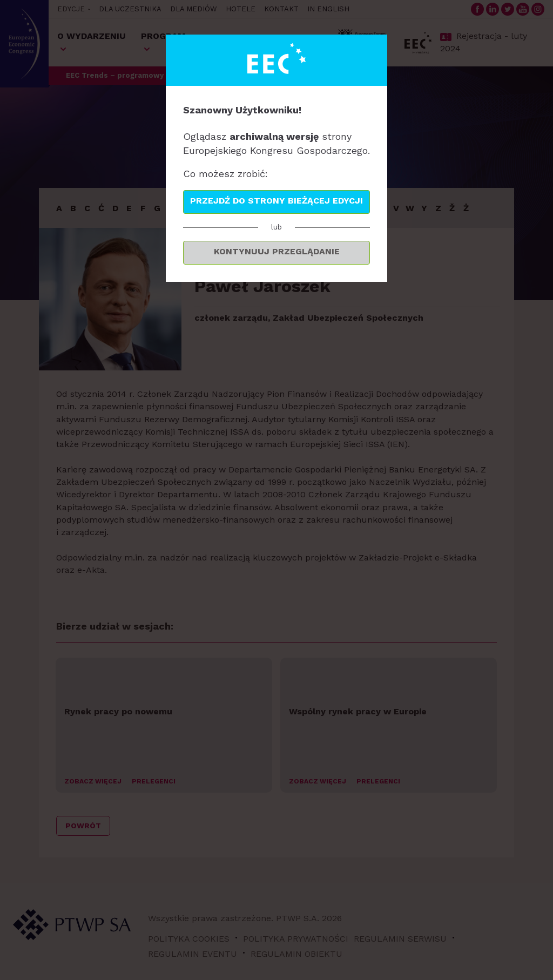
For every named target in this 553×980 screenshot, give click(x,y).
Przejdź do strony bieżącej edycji (276, 201)
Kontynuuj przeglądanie (277, 251)
